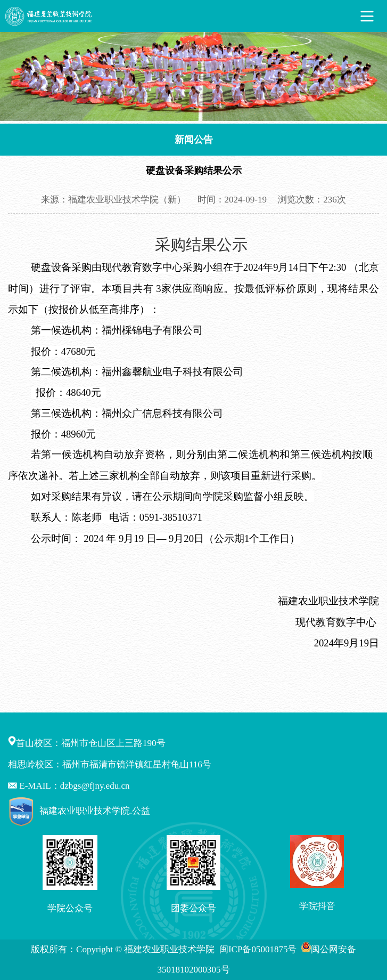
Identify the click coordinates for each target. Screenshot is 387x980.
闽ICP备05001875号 (259, 949)
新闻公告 (194, 140)
